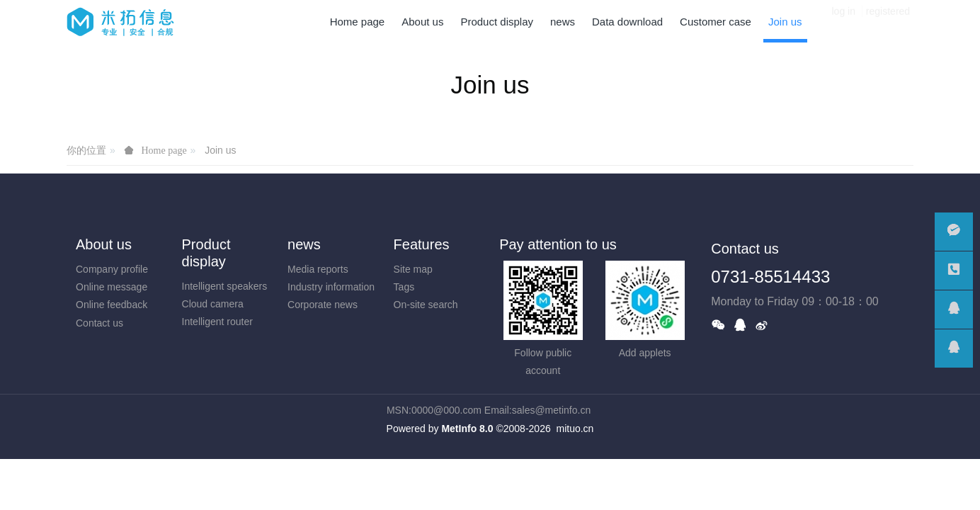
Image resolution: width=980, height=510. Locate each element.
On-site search (426, 305)
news (304, 244)
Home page (358, 22)
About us (104, 244)
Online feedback (112, 305)
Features (422, 244)
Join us (220, 150)
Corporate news (323, 305)
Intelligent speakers (225, 286)
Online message (112, 287)
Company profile (112, 269)
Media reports (318, 269)
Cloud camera (213, 304)
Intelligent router (217, 322)
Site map (413, 269)
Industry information (331, 287)
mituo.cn (575, 429)
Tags (404, 287)
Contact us (99, 323)
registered (888, 21)
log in (844, 21)
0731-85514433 (770, 277)
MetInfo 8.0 (467, 429)
